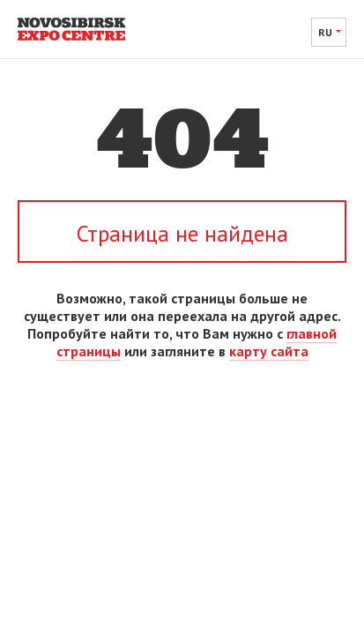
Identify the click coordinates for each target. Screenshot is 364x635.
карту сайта (269, 351)
